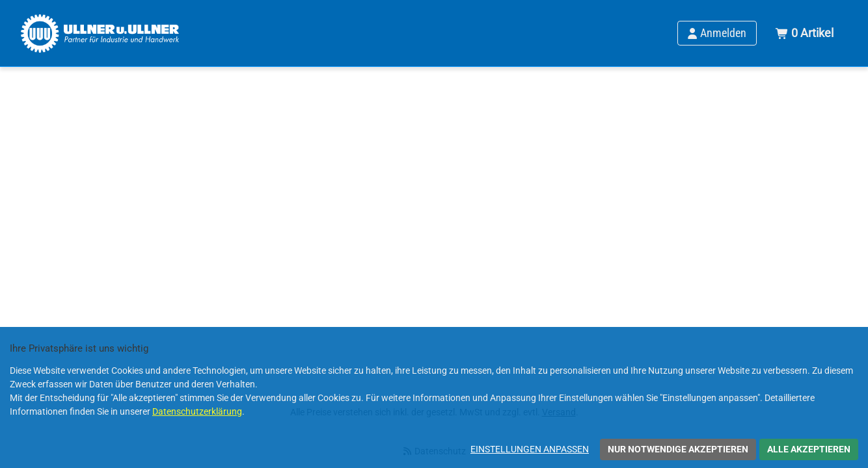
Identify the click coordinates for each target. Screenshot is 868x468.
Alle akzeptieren (809, 449)
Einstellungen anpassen (530, 449)
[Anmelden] (717, 33)
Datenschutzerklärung (197, 411)
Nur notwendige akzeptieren (678, 449)
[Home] (100, 33)
